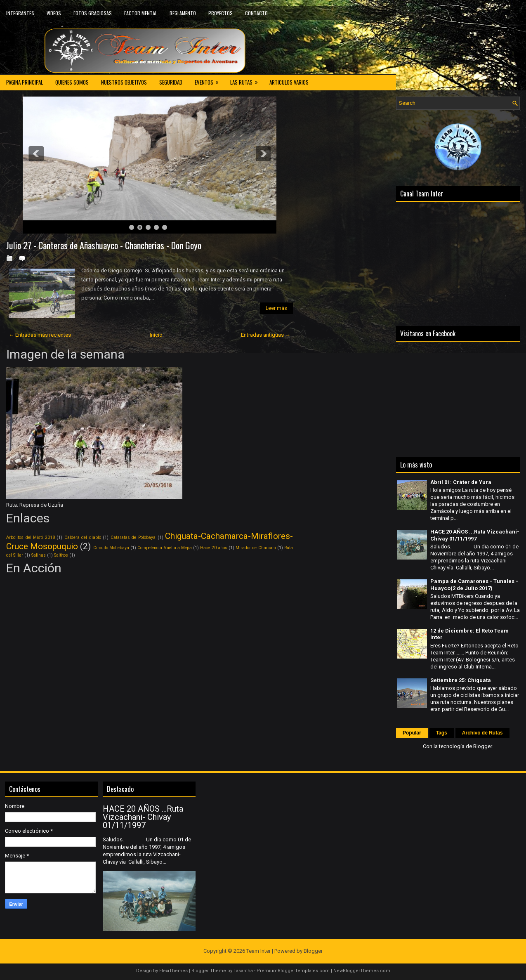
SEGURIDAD (171, 82)
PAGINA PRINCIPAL (25, 82)
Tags (442, 733)
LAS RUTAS (247, 80)
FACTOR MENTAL (141, 13)
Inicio (156, 335)
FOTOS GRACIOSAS (93, 13)
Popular (412, 733)
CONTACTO (256, 13)
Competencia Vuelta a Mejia (165, 548)
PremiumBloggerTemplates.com (293, 971)
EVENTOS (209, 80)
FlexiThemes (173, 971)
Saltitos (61, 555)
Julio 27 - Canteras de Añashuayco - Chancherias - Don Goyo (104, 245)
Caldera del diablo (83, 537)
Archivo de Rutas (482, 733)
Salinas (39, 555)
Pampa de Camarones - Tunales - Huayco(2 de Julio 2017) (474, 585)
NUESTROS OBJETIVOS (124, 82)
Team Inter (258, 951)
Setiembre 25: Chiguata (461, 680)
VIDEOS (54, 13)
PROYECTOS (221, 13)
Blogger (482, 746)
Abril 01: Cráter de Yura (461, 482)
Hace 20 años (213, 548)
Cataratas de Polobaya (133, 537)
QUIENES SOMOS (72, 82)
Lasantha (243, 971)
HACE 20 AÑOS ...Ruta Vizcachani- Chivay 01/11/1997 (475, 535)
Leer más (276, 308)
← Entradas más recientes (40, 335)
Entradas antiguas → (266, 335)
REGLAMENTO (183, 13)
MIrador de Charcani (256, 548)
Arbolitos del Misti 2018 (31, 537)
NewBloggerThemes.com (362, 971)
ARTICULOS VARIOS (289, 82)
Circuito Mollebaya (111, 548)
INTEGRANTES (20, 13)
